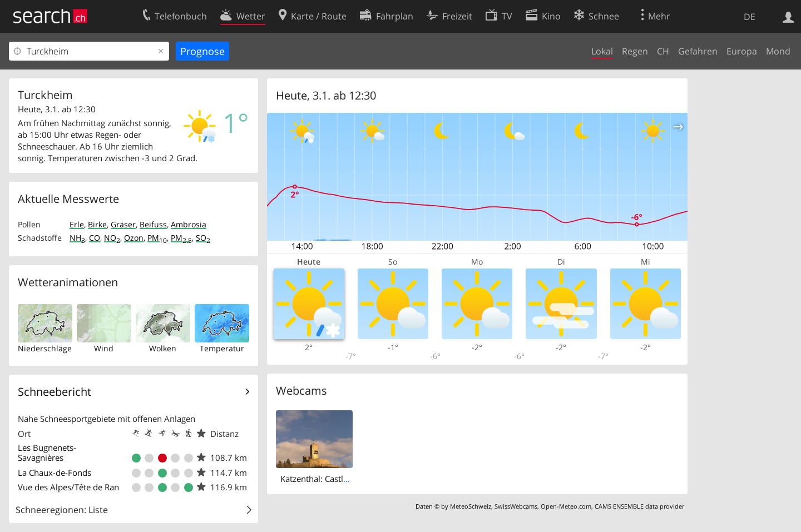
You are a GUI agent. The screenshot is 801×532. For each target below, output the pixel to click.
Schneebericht (55, 392)
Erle (77, 224)
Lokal (602, 51)
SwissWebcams (516, 506)
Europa (742, 51)
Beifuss (153, 224)
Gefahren (698, 51)
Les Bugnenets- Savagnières (47, 453)
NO (112, 238)
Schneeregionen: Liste (62, 510)
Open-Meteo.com (566, 506)
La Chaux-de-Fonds (55, 473)
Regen (635, 51)
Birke (97, 224)
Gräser (123, 224)
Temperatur (222, 348)
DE (750, 17)
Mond (778, 51)
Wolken (163, 348)
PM (157, 238)
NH (77, 238)
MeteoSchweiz (471, 506)
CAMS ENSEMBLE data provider (639, 506)
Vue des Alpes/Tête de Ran (68, 487)
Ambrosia (189, 224)
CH (663, 51)
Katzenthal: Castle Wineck (329, 479)
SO (203, 238)
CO (95, 238)
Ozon (134, 238)
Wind (104, 348)
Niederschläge (45, 348)
